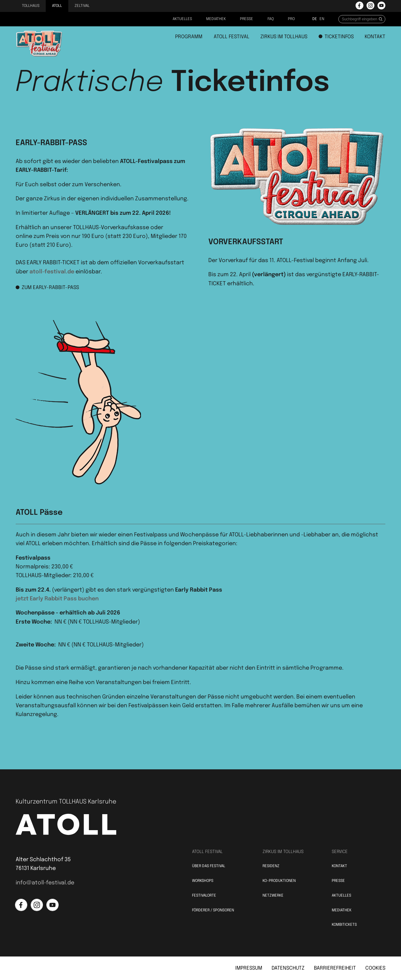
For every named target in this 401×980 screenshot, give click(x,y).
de (315, 19)
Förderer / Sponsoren (213, 910)
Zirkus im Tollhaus (284, 37)
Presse (247, 19)
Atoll (57, 6)
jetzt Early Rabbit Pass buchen (57, 599)
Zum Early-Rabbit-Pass (47, 287)
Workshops (203, 881)
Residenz (271, 866)
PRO (291, 19)
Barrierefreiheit (335, 968)
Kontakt (375, 37)
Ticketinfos (336, 37)
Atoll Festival (232, 37)
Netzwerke (273, 896)
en (322, 19)
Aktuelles (182, 19)
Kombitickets (344, 925)
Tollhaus (31, 6)
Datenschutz (288, 968)
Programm (189, 37)
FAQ (271, 19)
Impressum (249, 968)
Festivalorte (204, 896)
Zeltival (82, 6)
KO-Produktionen (279, 881)
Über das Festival (209, 866)
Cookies (375, 968)
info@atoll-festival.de (45, 883)
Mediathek (216, 19)
